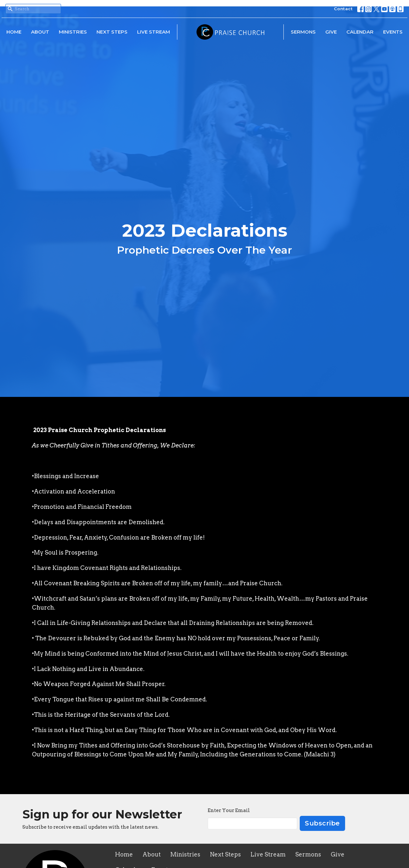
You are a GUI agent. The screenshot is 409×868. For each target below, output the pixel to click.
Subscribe (322, 823)
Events (393, 32)
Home (14, 32)
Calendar (360, 32)
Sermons (303, 32)
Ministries (73, 32)
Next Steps (112, 32)
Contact (343, 9)
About (40, 32)
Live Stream (154, 32)
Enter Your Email (229, 810)
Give (331, 32)
